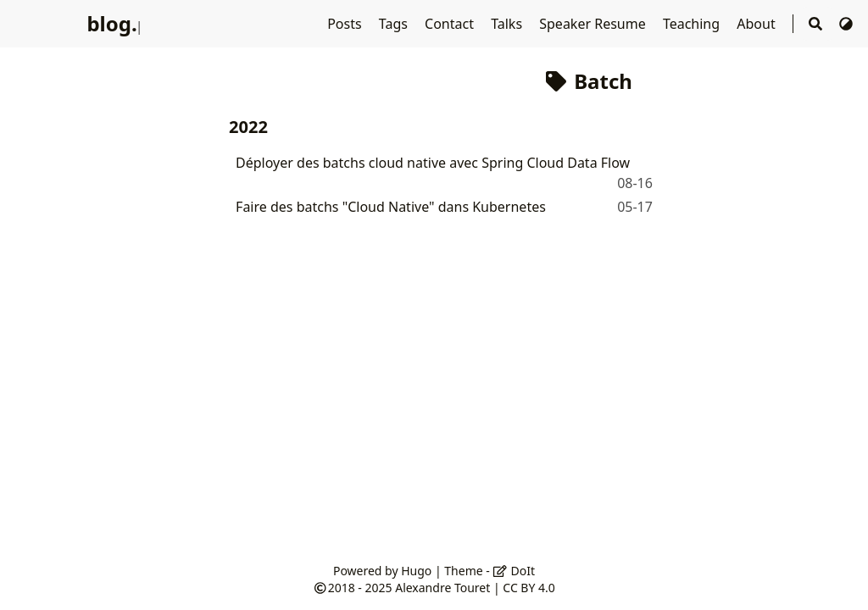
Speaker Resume (594, 24)
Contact (451, 24)
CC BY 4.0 (529, 588)
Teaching (693, 24)
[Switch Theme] (846, 24)
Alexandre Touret (442, 588)
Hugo (416, 571)
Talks (508, 24)
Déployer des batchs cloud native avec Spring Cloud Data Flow (433, 163)
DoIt (514, 571)
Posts (346, 24)
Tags (395, 24)
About (758, 24)
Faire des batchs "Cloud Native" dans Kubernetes (391, 207)
